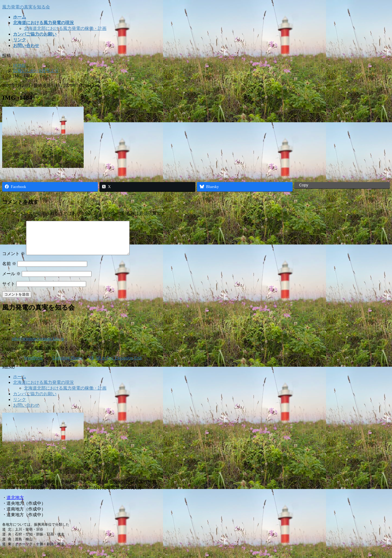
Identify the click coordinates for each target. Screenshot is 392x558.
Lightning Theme (68, 364)
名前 (9, 270)
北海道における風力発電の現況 (43, 389)
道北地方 (15, 504)
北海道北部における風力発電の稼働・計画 (65, 28)
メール (11, 280)
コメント (14, 260)
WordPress (33, 364)
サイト (9, 290)
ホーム (20, 383)
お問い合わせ (26, 412)
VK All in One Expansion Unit (115, 364)
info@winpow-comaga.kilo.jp (38, 345)
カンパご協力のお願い (35, 400)
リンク (20, 406)
